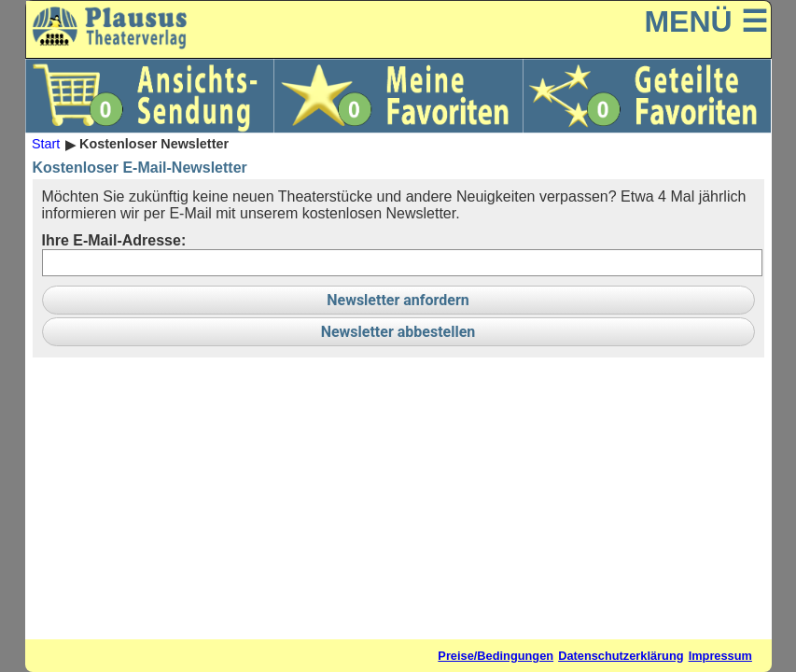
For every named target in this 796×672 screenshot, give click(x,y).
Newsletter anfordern (398, 300)
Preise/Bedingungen (496, 656)
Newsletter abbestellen (398, 332)
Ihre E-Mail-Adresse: (114, 240)
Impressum (720, 656)
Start (46, 145)
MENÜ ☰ (705, 21)
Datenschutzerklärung (621, 656)
